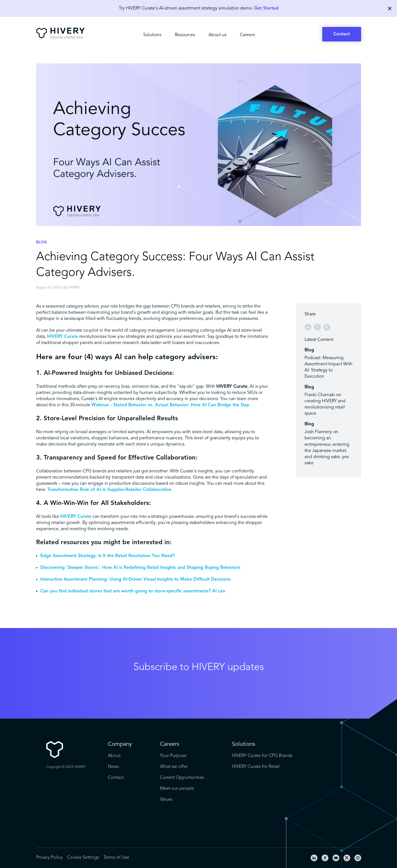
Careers (247, 35)
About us (217, 35)
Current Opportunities (182, 778)
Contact (342, 34)
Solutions (152, 35)
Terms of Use (116, 858)
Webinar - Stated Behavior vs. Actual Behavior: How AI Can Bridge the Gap (170, 405)
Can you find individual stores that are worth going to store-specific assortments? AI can (133, 591)
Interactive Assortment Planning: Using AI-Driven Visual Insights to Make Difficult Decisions (135, 580)
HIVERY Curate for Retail (256, 767)
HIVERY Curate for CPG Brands (262, 756)
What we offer (174, 767)
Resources (185, 35)
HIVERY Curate (63, 337)
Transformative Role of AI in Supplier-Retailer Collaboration (109, 490)
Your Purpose (173, 756)
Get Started (266, 8)
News (113, 767)
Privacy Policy (49, 858)
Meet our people (177, 789)
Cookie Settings (83, 858)
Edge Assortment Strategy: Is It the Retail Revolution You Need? (108, 556)
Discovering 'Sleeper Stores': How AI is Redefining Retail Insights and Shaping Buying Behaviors (140, 568)
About (114, 756)
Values (166, 800)
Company (120, 744)
